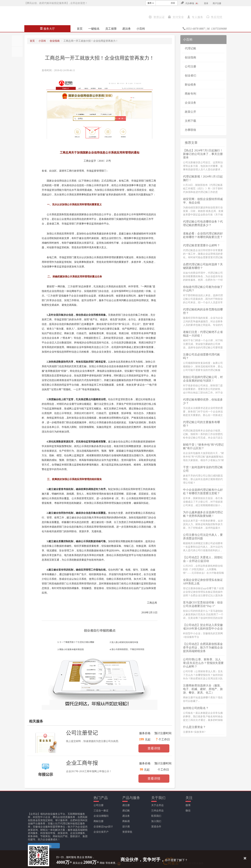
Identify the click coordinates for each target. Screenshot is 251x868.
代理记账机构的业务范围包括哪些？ (203, 311)
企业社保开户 (101, 832)
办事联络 (190, 130)
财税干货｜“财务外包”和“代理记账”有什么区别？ (203, 446)
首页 (80, 29)
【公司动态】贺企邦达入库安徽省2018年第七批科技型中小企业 (203, 627)
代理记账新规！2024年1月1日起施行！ (203, 178)
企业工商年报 (82, 763)
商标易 (126, 821)
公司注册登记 (82, 733)
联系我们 (156, 816)
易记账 (126, 811)
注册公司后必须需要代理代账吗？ (201, 356)
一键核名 (94, 29)
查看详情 (154, 748)
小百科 (141, 29)
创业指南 (55, 41)
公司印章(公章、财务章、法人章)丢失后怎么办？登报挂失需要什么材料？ (203, 663)
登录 (206, 3)
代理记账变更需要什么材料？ (201, 245)
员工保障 (111, 29)
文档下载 (190, 121)
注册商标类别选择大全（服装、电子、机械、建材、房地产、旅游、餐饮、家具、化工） (203, 689)
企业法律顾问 (101, 816)
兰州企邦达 (157, 811)
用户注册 (217, 3)
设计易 (126, 827)
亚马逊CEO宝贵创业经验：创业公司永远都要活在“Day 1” (203, 604)
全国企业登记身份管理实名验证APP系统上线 (203, 582)
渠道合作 (156, 827)
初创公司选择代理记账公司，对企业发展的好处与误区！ (203, 379)
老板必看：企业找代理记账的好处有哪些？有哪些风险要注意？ (203, 235)
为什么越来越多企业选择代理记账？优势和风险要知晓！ (203, 514)
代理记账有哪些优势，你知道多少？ (203, 401)
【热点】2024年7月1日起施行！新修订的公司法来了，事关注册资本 (203, 154)
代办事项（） (192, 3)
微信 (188, 811)
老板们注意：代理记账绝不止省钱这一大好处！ (203, 334)
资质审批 (127, 832)
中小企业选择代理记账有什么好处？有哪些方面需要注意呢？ (203, 491)
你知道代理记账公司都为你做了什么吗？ (203, 289)
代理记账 (190, 48)
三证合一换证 (101, 811)
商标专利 (190, 94)
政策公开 (190, 112)
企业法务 (190, 103)
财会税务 (190, 85)
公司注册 (190, 66)
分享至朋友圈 (17, 41)
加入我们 (156, 821)
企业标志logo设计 (103, 827)
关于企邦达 (157, 805)
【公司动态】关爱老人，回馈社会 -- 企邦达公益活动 (203, 559)
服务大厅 (47, 29)
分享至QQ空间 (17, 51)
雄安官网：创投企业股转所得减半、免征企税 (203, 201)
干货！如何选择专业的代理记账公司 (203, 469)
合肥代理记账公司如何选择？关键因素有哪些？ (203, 266)
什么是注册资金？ (194, 727)
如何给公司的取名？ (196, 708)
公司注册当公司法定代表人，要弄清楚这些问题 (203, 537)
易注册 (126, 805)
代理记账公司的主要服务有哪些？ (201, 424)
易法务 (127, 29)
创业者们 (190, 76)
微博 (188, 805)
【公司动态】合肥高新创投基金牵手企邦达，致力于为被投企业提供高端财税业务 (203, 647)
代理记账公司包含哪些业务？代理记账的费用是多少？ (203, 223)
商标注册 (99, 821)
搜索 (173, 3)
